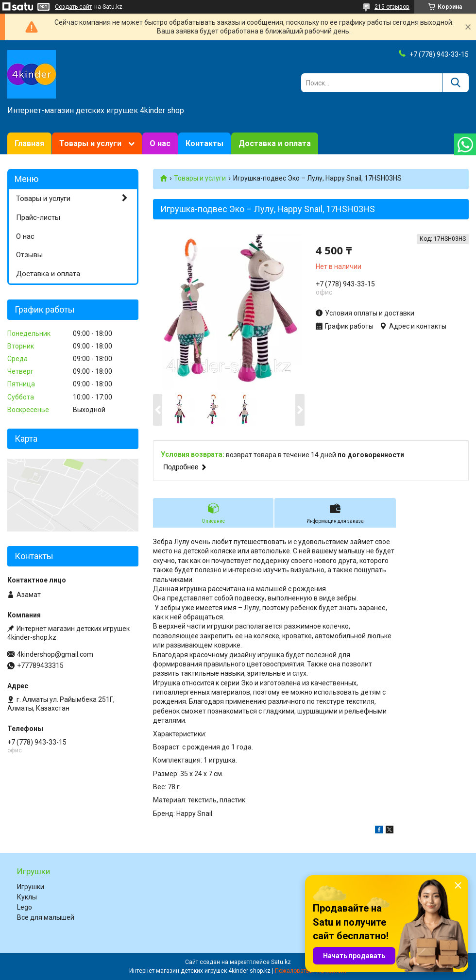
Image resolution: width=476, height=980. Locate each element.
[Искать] (455, 83)
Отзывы (29, 255)
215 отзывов (392, 7)
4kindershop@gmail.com (55, 654)
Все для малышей (46, 917)
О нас (160, 143)
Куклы (27, 897)
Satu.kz (281, 962)
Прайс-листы (38, 217)
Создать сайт (73, 7)
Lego (25, 907)
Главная (29, 143)
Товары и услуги (90, 143)
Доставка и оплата (275, 143)
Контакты (204, 143)
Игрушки (31, 887)
